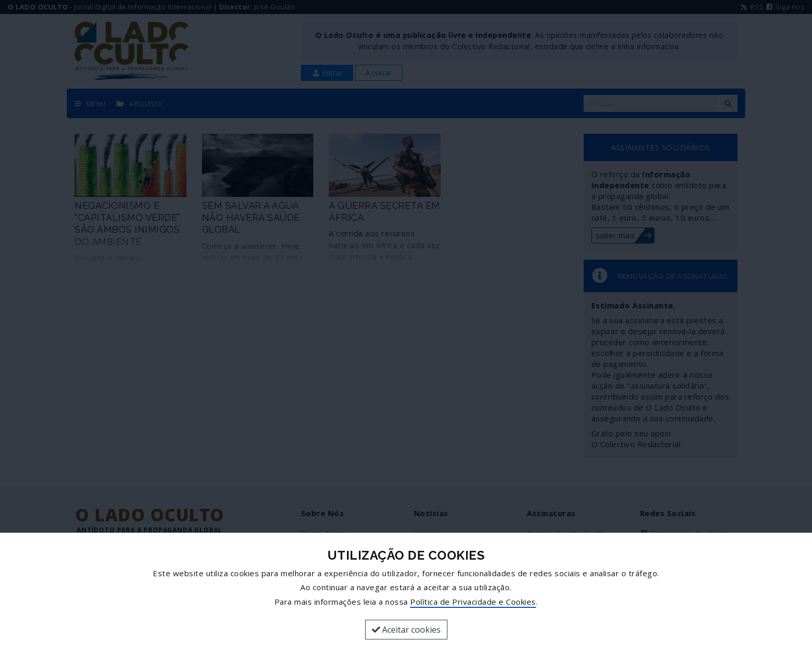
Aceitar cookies (406, 630)
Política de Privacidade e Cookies (473, 602)
